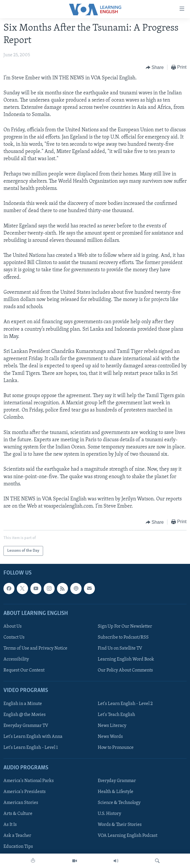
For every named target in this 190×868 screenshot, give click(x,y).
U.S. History (109, 814)
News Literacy (112, 726)
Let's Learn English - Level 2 (125, 704)
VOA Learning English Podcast (128, 836)
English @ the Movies (25, 715)
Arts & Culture (18, 814)
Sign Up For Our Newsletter (125, 626)
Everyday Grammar (117, 781)
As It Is (10, 825)
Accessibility (16, 660)
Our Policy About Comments (125, 671)
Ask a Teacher (17, 836)
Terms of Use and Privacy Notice (35, 648)
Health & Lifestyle (116, 792)
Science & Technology (119, 803)
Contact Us (14, 637)
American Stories (21, 803)
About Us (13, 626)
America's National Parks (29, 781)
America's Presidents (25, 792)
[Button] (155, 68)
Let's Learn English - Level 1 (31, 748)
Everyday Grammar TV (26, 726)
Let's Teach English (116, 715)
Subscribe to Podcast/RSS (123, 637)
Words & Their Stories (120, 825)
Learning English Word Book (126, 660)
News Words (110, 737)
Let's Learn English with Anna (33, 737)
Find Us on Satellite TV (120, 648)
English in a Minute (23, 704)
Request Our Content (24, 671)
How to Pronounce (116, 748)
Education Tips (18, 847)
